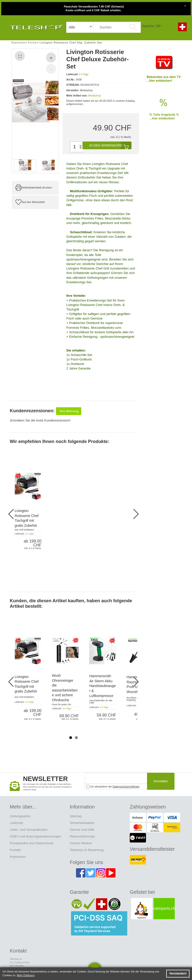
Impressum (18, 857)
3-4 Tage (83, 74)
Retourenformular (82, 836)
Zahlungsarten (20, 816)
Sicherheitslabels (82, 823)
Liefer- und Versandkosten (29, 830)
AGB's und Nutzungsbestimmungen (35, 836)
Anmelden (161, 781)
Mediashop (95, 96)
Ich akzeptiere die (113, 787)
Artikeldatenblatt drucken (37, 187)
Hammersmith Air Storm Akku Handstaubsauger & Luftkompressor (102, 686)
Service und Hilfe (82, 830)
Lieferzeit (16, 823)
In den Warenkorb (110, 145)
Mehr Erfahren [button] (25, 975)
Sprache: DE (151, 26)
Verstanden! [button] (178, 973)
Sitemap (76, 816)
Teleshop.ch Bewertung (87, 850)
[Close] (185, 5)
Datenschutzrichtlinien (126, 786)
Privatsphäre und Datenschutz (31, 843)
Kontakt (15, 850)
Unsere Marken (81, 843)
